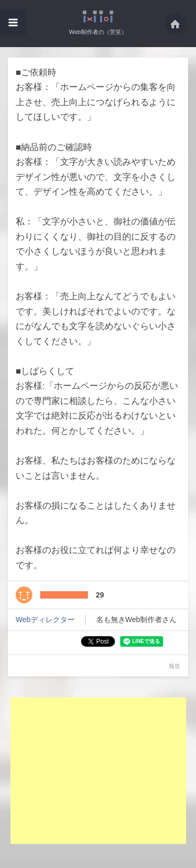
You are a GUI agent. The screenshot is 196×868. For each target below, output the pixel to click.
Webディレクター (45, 619)
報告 (175, 666)
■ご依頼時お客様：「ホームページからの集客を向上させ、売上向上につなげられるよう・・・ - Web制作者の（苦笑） (98, 16)
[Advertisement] (98, 771)
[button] (13, 22)
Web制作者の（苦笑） (98, 32)
